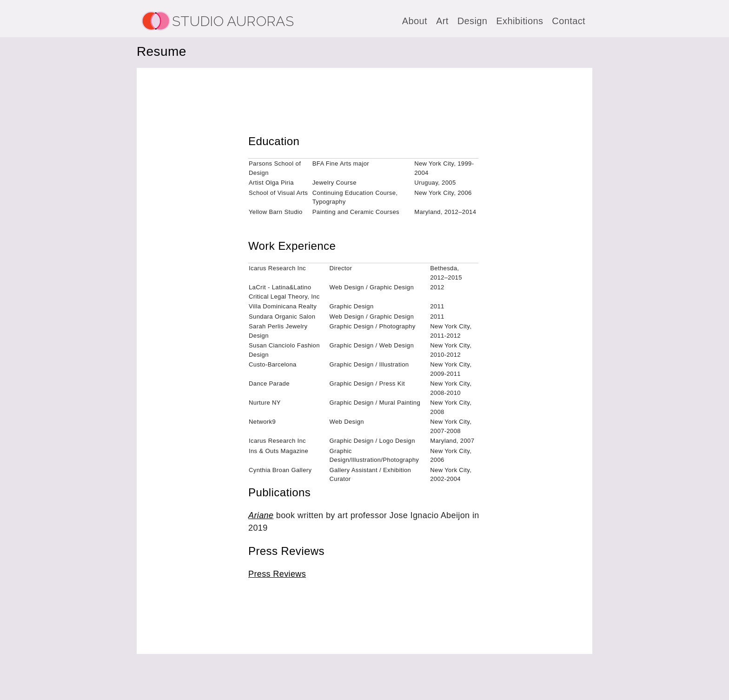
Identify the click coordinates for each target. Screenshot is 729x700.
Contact (569, 21)
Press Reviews (277, 574)
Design (473, 21)
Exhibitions (520, 21)
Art (442, 21)
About (415, 21)
